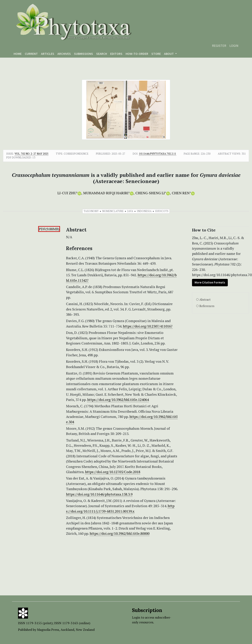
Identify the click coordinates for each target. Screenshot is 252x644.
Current (31, 54)
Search (102, 54)
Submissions (83, 54)
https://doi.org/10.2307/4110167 (148, 326)
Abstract (205, 300)
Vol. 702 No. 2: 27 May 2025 (31, 154)
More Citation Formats (210, 282)
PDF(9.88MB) (49, 229)
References (207, 306)
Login (234, 46)
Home (18, 54)
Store (156, 54)
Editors (116, 54)
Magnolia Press (48, 630)
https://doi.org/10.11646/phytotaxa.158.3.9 (99, 494)
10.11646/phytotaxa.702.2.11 (158, 154)
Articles (48, 54)
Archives (64, 54)
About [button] (169, 54)
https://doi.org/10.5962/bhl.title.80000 (119, 533)
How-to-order (137, 54)
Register (219, 46)
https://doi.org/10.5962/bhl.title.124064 (118, 400)
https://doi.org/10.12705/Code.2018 (113, 472)
